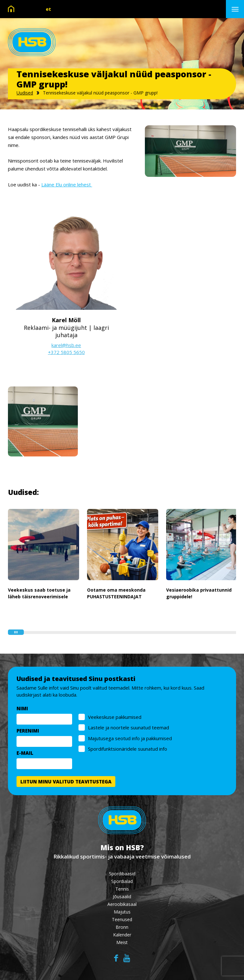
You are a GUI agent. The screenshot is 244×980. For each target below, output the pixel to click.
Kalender (122, 935)
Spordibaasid (122, 874)
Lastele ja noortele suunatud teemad (129, 728)
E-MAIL (25, 753)
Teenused (122, 919)
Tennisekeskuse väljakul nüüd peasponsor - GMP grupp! (100, 93)
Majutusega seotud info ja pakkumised (130, 738)
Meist (122, 942)
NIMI (22, 708)
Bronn (122, 927)
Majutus (122, 912)
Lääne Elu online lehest (67, 184)
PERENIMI (28, 731)
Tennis (122, 889)
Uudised (25, 93)
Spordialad (122, 881)
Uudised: (23, 492)
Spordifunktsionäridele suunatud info (128, 749)
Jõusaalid (122, 897)
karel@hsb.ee (66, 345)
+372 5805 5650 (66, 352)
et (48, 9)
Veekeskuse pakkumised (115, 717)
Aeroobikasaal (122, 904)
